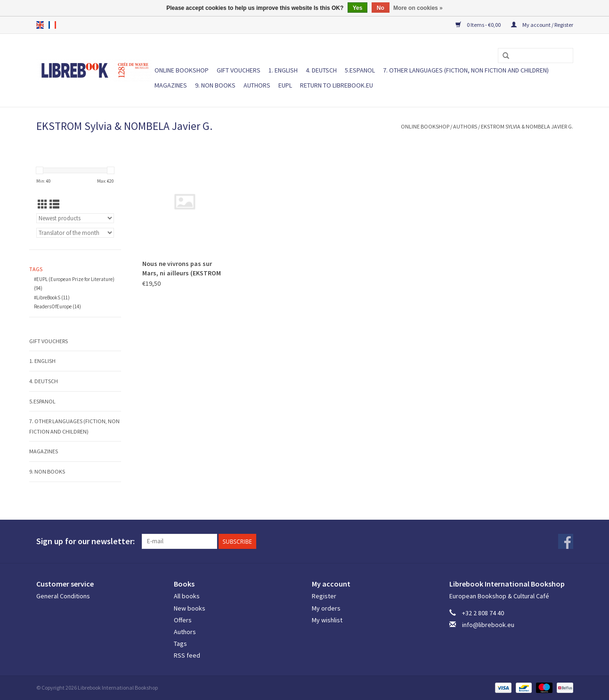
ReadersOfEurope (57, 306)
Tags (180, 644)
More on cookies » (418, 8)
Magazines (171, 85)
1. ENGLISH (283, 70)
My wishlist (327, 620)
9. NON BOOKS (215, 85)
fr (52, 25)
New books (190, 608)
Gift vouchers (239, 70)
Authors (257, 85)
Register (324, 596)
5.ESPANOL (360, 70)
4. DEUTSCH (321, 70)
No (381, 8)
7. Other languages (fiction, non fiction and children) (466, 70)
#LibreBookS (52, 298)
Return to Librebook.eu (337, 85)
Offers (183, 620)
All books (187, 596)
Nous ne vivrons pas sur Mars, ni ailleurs (182, 269)
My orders (326, 608)
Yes (358, 8)
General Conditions (63, 596)
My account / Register (542, 25)
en (40, 25)
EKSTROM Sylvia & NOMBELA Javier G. (527, 126)
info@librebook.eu (488, 625)
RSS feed (187, 655)
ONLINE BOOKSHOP (182, 70)
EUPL (285, 85)
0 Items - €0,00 (479, 25)
